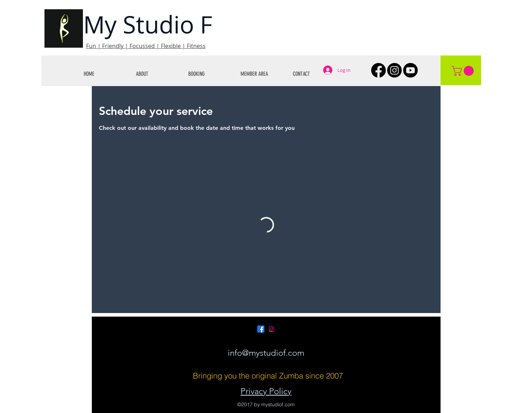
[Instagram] (394, 70)
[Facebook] (378, 70)
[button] (157, 74)
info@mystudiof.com (266, 353)
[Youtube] (410, 70)
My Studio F (148, 24)
